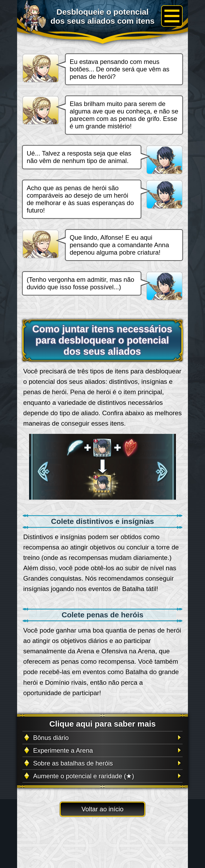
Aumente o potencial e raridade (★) (84, 776)
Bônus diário (51, 738)
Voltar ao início (102, 809)
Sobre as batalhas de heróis (73, 763)
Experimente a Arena (63, 750)
